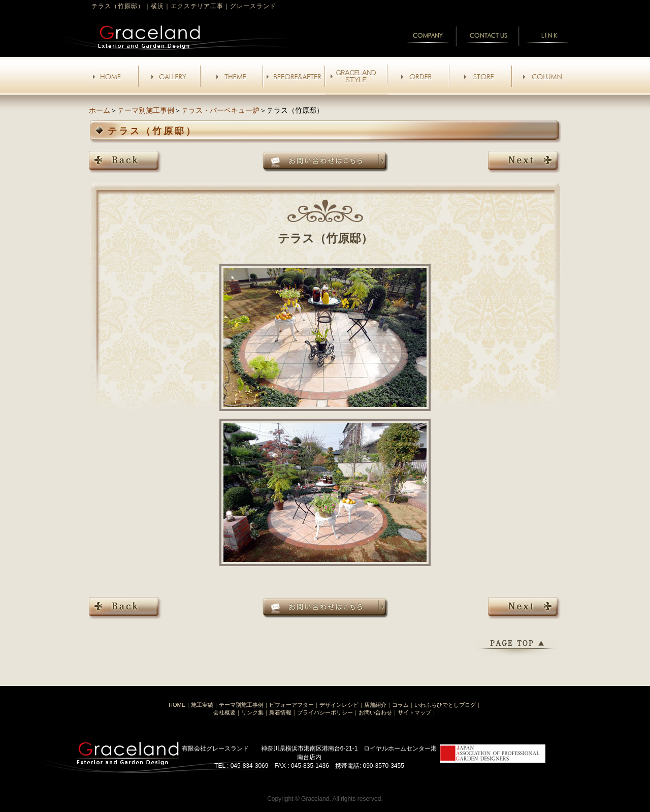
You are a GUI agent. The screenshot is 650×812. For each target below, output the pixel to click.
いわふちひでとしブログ (445, 705)
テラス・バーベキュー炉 (220, 110)
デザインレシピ (339, 705)
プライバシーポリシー (325, 712)
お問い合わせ (375, 712)
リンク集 (252, 712)
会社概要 (224, 712)
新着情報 (280, 712)
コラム (400, 705)
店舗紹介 (375, 705)
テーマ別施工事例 (146, 110)
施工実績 (202, 705)
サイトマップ (414, 712)
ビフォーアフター (291, 705)
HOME (177, 705)
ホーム (100, 110)
